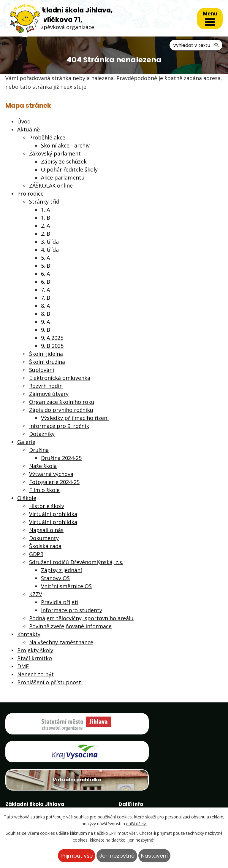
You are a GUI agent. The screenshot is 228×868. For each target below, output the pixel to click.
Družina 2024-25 (61, 458)
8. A (45, 306)
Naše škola (43, 466)
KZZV (36, 594)
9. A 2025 (52, 338)
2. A (45, 226)
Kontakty (29, 634)
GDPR (36, 554)
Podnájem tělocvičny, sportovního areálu (81, 618)
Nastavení (154, 856)
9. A (45, 322)
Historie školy (47, 506)
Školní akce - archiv (65, 146)
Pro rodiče (30, 194)
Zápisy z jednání (61, 570)
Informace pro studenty (72, 610)
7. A (45, 290)
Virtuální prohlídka (53, 514)
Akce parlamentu (63, 178)
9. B (46, 330)
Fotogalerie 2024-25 (54, 482)
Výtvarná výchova (51, 474)
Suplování (42, 370)
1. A (45, 210)
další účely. (136, 824)
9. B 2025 (52, 346)
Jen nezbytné (117, 856)
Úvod (24, 122)
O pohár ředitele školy (69, 170)
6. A (45, 274)
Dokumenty (44, 538)
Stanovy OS (55, 578)
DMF (23, 667)
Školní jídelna (46, 354)
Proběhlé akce (47, 138)
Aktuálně (28, 130)
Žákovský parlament (55, 154)
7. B (46, 298)
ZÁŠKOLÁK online (51, 186)
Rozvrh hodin (46, 386)
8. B (46, 314)
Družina (39, 450)
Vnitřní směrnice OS (66, 586)
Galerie (26, 442)
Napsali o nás (46, 530)
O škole (27, 498)
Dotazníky (42, 434)
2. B (46, 234)
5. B (46, 266)
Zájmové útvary (49, 394)
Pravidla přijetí (60, 602)
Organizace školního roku (62, 402)
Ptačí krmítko (35, 658)
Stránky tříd (44, 202)
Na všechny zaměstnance (61, 642)
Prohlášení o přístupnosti (50, 683)
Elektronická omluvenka (60, 378)
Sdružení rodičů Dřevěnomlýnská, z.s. (76, 562)
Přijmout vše (77, 856)
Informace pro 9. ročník (59, 426)
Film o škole (44, 490)
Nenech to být (35, 675)
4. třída (50, 250)
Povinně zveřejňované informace (70, 626)
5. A (45, 258)
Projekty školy (35, 650)
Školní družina (47, 362)
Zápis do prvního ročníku (61, 410)
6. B (46, 282)
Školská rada (45, 546)
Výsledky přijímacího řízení (75, 418)
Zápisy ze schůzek (64, 162)
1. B (46, 218)
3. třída (50, 242)
